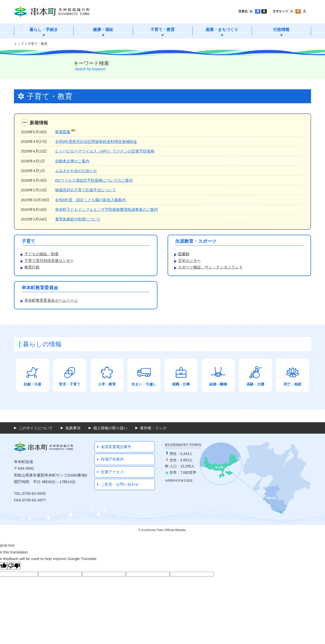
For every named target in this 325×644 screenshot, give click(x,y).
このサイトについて (36, 428)
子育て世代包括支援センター (49, 260)
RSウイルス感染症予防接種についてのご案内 (94, 180)
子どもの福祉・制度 (42, 254)
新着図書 (63, 132)
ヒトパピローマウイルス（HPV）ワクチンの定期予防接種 (105, 151)
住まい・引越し (144, 384)
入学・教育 (107, 384)
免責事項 (73, 428)
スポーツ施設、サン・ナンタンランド (210, 267)
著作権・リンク (153, 428)
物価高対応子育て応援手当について (86, 190)
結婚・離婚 (218, 384)
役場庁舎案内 (112, 459)
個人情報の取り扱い (110, 428)
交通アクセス (112, 472)
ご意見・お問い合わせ (120, 484)
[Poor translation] (14, 566)
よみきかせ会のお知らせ (76, 171)
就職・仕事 (181, 384)
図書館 (184, 254)
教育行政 (32, 267)
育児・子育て (70, 384)
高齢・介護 (255, 384)
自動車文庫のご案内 (72, 161)
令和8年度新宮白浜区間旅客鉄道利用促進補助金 (96, 141)
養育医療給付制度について (78, 219)
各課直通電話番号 (116, 447)
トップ (19, 44)
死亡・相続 (292, 384)
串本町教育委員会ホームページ (51, 300)
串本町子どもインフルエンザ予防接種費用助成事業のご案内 (107, 209)
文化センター (189, 260)
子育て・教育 (38, 44)
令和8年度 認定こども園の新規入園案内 (90, 200)
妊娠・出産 (32, 384)
